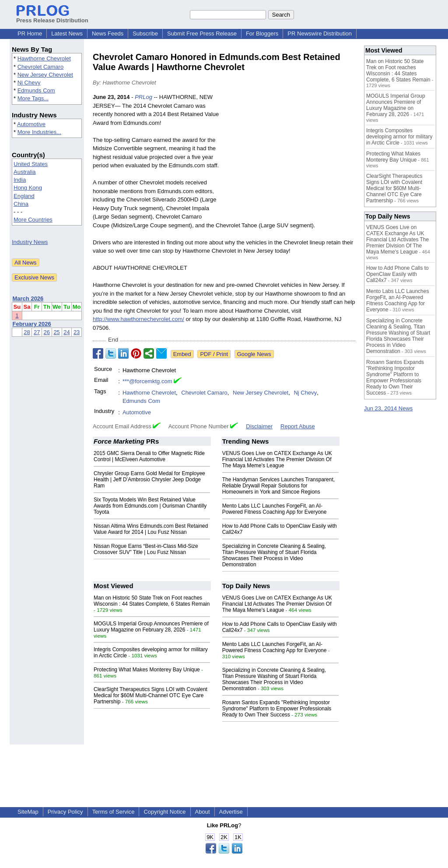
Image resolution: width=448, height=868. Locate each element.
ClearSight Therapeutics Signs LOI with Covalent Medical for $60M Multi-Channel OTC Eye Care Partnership (150, 695)
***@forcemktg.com (147, 381)
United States (31, 164)
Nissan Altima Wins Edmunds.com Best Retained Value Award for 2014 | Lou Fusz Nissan (151, 529)
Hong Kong (28, 188)
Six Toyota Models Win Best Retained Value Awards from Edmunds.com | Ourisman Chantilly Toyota (150, 506)
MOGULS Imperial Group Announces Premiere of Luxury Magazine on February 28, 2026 (151, 627)
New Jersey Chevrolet (45, 75)
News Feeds (108, 34)
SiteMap (28, 812)
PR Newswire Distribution (320, 34)
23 (77, 332)
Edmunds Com (36, 90)
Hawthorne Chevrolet (44, 58)
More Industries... (39, 132)
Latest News (67, 34)
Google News (254, 354)
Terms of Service (114, 812)
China (21, 204)
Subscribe (145, 34)
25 (56, 332)
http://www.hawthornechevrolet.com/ (138, 319)
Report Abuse (298, 426)
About (203, 812)
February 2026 (32, 324)
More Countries (33, 220)
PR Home (30, 34)
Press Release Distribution (52, 17)
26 (47, 332)
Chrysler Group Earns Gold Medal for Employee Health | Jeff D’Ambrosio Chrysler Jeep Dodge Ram (149, 480)
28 (27, 332)
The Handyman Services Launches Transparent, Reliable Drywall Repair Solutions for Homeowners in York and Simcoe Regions (278, 486)
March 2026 (28, 298)
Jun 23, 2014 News (388, 408)
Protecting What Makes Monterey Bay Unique (147, 670)
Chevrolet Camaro (41, 67)
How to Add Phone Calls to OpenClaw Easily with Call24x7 (397, 274)
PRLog (143, 97)
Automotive (31, 124)
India (20, 180)
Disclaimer (259, 426)
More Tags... (33, 98)
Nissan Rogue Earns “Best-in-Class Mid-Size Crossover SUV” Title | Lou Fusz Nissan (146, 549)
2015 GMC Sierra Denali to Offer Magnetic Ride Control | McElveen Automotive (149, 456)
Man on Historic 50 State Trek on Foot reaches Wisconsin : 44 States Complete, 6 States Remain (152, 601)
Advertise (231, 812)
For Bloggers (262, 34)
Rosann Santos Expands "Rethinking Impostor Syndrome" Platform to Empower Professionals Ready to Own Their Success (277, 709)
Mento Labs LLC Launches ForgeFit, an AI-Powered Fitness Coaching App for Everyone (275, 509)
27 (37, 332)
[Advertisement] (290, 157)
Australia (25, 172)
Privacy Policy (65, 812)
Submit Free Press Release (202, 34)
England (24, 196)
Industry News (30, 242)
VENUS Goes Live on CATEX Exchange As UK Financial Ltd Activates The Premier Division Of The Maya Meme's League (277, 459)
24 (66, 332)
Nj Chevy (29, 83)
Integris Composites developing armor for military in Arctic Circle (399, 137)
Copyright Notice (164, 812)
